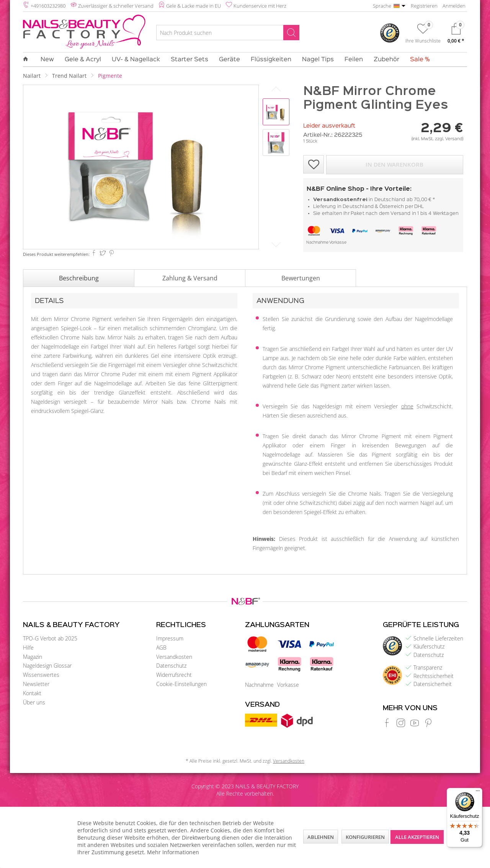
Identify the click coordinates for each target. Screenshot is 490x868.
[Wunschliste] (423, 35)
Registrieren (424, 6)
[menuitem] (228, 34)
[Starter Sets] (189, 60)
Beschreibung (79, 278)
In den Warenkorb (394, 165)
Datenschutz (171, 666)
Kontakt (32, 693)
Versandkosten (174, 657)
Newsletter (36, 684)
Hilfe (28, 648)
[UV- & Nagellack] (136, 60)
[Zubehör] (386, 60)
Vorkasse (338, 243)
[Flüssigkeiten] (271, 60)
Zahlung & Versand (190, 278)
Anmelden (454, 6)
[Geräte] (229, 60)
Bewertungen (301, 278)
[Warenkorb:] (456, 35)
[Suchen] (291, 33)
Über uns (34, 702)
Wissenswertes (41, 675)
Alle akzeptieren (417, 837)
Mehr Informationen (173, 852)
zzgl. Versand (449, 139)
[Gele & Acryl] (83, 60)
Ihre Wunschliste (423, 41)
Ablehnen (321, 837)
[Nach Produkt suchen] (228, 33)
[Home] (28, 59)
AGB (161, 648)
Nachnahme (317, 243)
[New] (47, 60)
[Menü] (478, 793)
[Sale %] (417, 60)
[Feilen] (354, 60)
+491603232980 (48, 6)
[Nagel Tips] (318, 60)
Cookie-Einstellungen (181, 684)
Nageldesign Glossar (47, 666)
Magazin (33, 657)
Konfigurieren (365, 837)
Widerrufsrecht (174, 675)
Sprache (382, 6)
